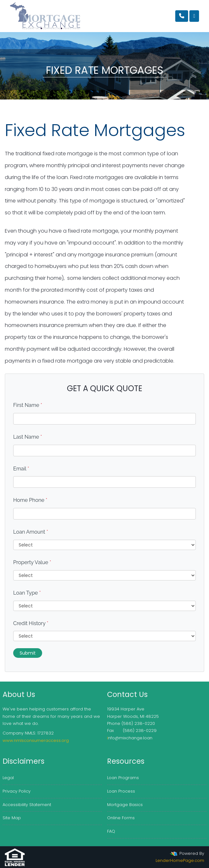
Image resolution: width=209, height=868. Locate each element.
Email (21, 469)
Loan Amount (31, 532)
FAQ (111, 831)
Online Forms (121, 818)
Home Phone (30, 500)
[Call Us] (182, 16)
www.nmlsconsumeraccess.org (36, 740)
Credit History (31, 623)
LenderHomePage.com (180, 860)
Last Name (28, 437)
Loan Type (27, 593)
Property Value (32, 562)
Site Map (12, 818)
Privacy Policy (17, 791)
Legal (8, 778)
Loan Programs (123, 778)
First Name (28, 405)
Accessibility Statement (27, 805)
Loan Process (121, 791)
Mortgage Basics (125, 805)
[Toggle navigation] (194, 16)
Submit (28, 653)
